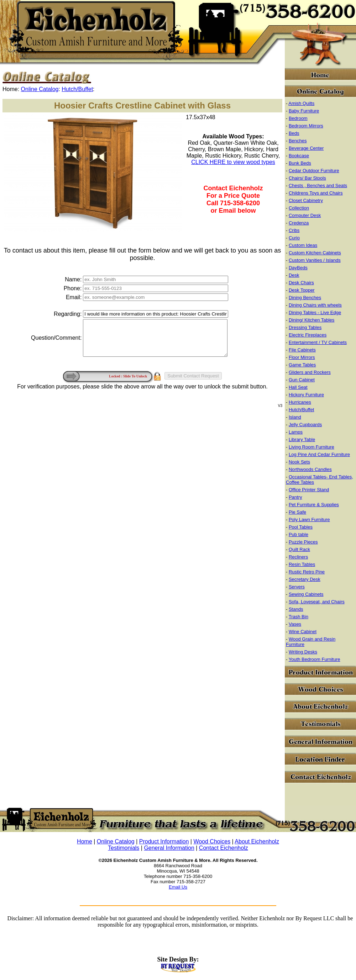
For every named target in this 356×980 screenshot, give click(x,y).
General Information (169, 848)
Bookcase (299, 156)
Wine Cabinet (303, 632)
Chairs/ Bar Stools (307, 178)
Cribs (294, 230)
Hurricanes (300, 402)
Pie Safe (297, 512)
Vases (295, 624)
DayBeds (298, 268)
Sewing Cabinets (306, 594)
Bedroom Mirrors (306, 126)
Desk (294, 275)
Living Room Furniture (311, 447)
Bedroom (298, 118)
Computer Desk (305, 215)
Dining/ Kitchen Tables (311, 320)
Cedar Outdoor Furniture (314, 171)
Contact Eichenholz (224, 848)
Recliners (298, 557)
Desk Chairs (301, 283)
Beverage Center (306, 148)
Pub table (299, 534)
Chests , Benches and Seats (318, 186)
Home (85, 841)
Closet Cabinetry (306, 200)
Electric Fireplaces (308, 335)
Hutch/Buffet (77, 89)
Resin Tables (302, 564)
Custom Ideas (303, 245)
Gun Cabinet (302, 380)
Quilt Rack (299, 549)
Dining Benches (305, 298)
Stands (296, 609)
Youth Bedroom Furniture (315, 659)
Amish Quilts (301, 103)
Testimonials (124, 848)
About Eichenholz (257, 841)
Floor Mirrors (302, 357)
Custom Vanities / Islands (315, 260)
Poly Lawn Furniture (309, 520)
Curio (294, 238)
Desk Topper (302, 290)
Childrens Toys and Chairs (316, 193)
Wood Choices (212, 841)
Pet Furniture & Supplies (314, 505)
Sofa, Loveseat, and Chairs (317, 602)
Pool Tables (301, 527)
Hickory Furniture (306, 395)
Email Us (178, 887)
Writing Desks (303, 652)
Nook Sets (299, 462)
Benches (298, 141)
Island (295, 417)
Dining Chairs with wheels (315, 305)
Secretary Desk (305, 579)
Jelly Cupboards (305, 425)
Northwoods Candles (310, 469)
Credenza (299, 223)
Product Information (164, 841)
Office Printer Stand (309, 490)
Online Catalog (40, 89)
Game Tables (302, 365)
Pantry (295, 497)
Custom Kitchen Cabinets (315, 253)
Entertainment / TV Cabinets (318, 342)
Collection (299, 208)
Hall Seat (298, 387)
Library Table (302, 439)
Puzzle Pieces (303, 542)
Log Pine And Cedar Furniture (319, 454)
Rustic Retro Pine (307, 572)
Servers (297, 587)
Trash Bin (299, 617)
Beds (294, 133)
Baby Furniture (304, 111)
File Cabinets (302, 350)
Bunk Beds (300, 163)
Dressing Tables (305, 327)
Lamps (296, 432)
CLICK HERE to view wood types (233, 162)
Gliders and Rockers (310, 372)
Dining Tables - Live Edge (315, 312)
